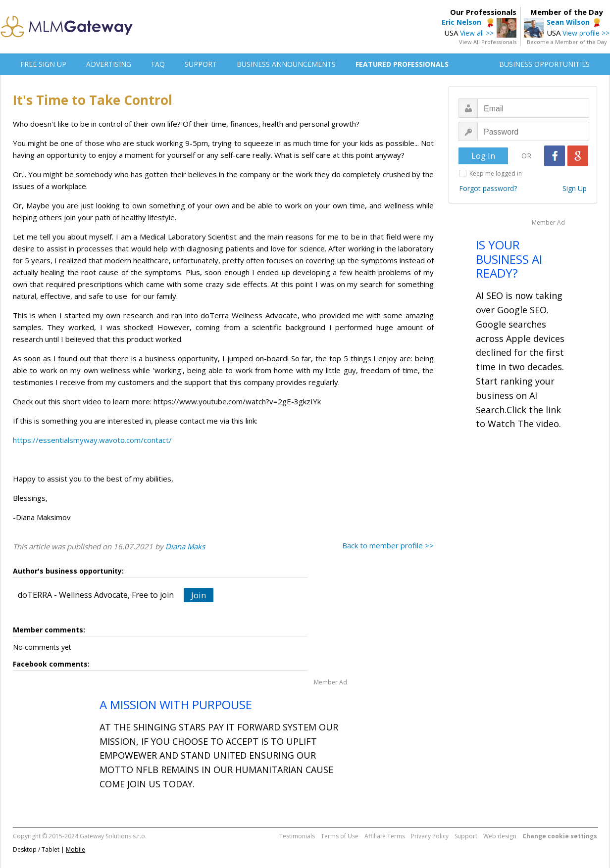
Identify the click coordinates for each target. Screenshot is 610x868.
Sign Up (575, 188)
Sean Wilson (568, 22)
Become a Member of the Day (567, 42)
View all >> (477, 33)
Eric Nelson (462, 22)
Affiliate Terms (385, 836)
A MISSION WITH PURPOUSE (176, 704)
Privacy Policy (430, 836)
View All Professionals (488, 42)
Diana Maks (185, 546)
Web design (500, 836)
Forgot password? (488, 188)
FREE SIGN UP (43, 64)
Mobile (76, 849)
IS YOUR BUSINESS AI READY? (509, 259)
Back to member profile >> (388, 545)
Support (466, 836)
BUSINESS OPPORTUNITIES (544, 64)
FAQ (158, 64)
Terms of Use (340, 836)
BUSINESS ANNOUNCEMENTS (286, 64)
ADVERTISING (109, 64)
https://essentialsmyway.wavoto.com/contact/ (92, 440)
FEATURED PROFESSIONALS (402, 64)
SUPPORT (201, 64)
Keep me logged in (496, 173)
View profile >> (586, 33)
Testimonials (297, 836)
